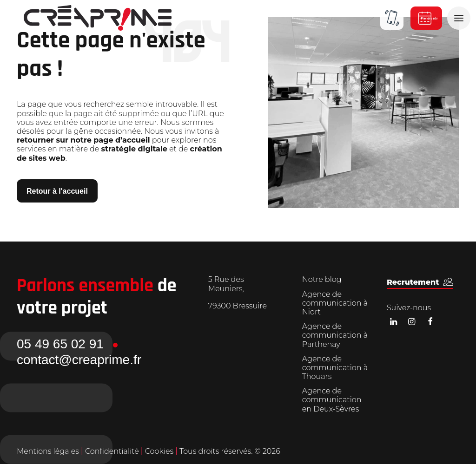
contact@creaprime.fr (79, 360)
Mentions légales (48, 451)
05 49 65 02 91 (60, 344)
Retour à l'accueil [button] (57, 191)
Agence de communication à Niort (335, 303)
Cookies (160, 451)
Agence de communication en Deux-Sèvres (332, 400)
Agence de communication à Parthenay (335, 335)
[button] (420, 282)
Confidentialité (113, 451)
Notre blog (322, 279)
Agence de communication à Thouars (335, 368)
